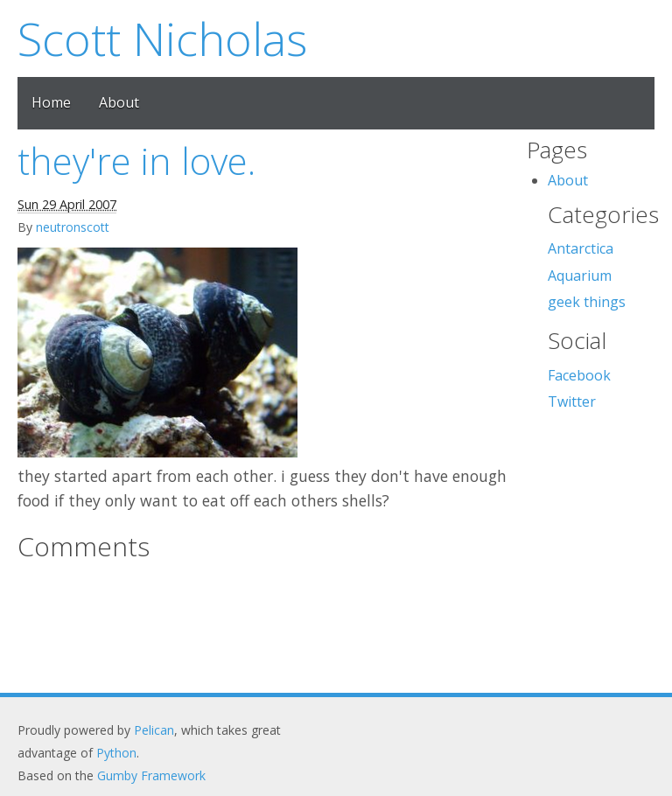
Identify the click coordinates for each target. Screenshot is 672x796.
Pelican (154, 730)
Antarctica (581, 248)
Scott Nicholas (162, 38)
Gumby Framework (151, 775)
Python (116, 753)
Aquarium (580, 276)
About (119, 102)
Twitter (572, 401)
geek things (587, 302)
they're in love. (136, 161)
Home (51, 102)
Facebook (579, 375)
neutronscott (73, 227)
